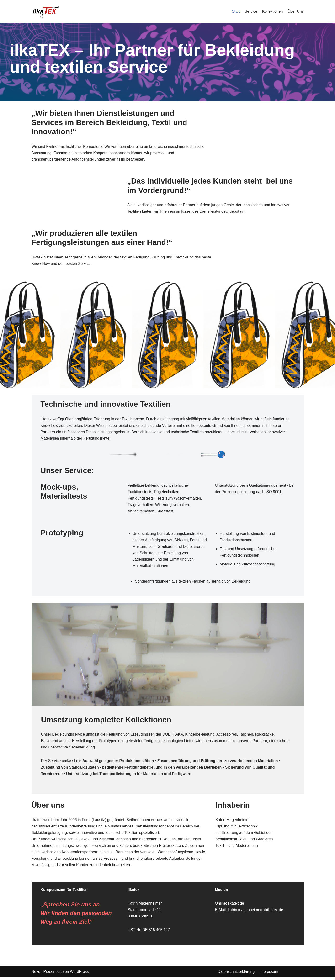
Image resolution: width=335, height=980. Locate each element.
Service (251, 11)
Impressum (269, 974)
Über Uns (296, 11)
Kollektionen (272, 11)
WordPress (80, 974)
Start (236, 11)
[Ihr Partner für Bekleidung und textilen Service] (46, 11)
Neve (36, 974)
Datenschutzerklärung (236, 974)
